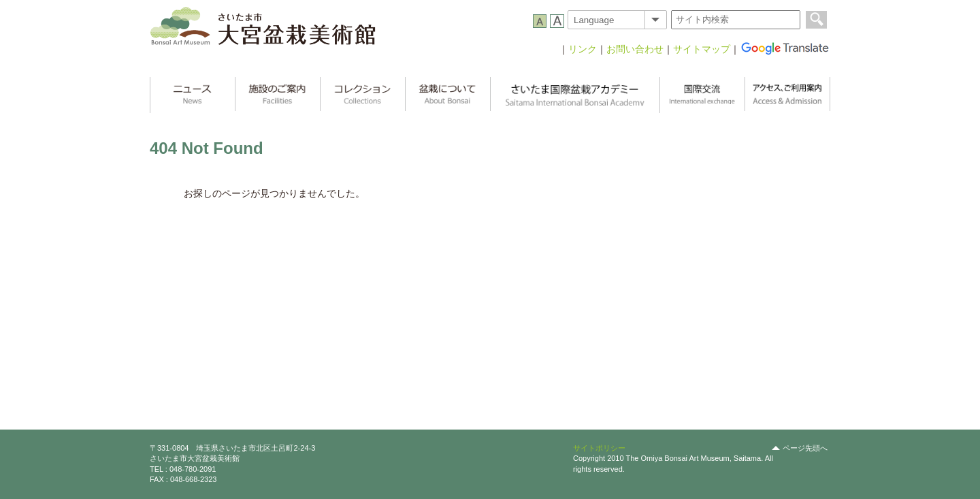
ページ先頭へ (805, 448)
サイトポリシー (599, 448)
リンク (583, 49)
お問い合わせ (635, 49)
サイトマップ (702, 49)
